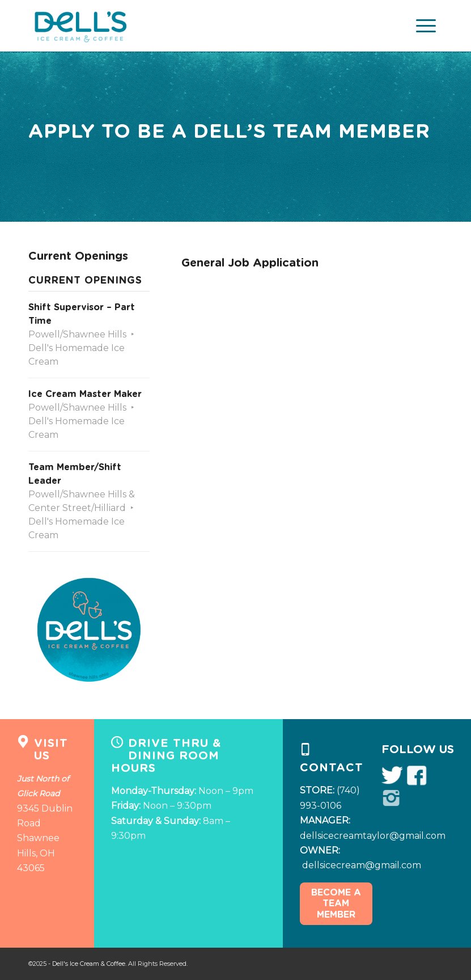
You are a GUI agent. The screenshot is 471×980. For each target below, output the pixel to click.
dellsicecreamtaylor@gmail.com (373, 836)
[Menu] (424, 26)
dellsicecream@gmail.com (362, 865)
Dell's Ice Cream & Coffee (89, 964)
